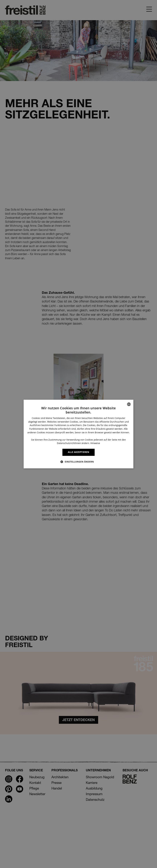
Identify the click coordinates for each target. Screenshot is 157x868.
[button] (78, 462)
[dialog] (78, 434)
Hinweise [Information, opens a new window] (95, 443)
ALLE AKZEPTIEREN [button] (79, 452)
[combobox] (129, 404)
